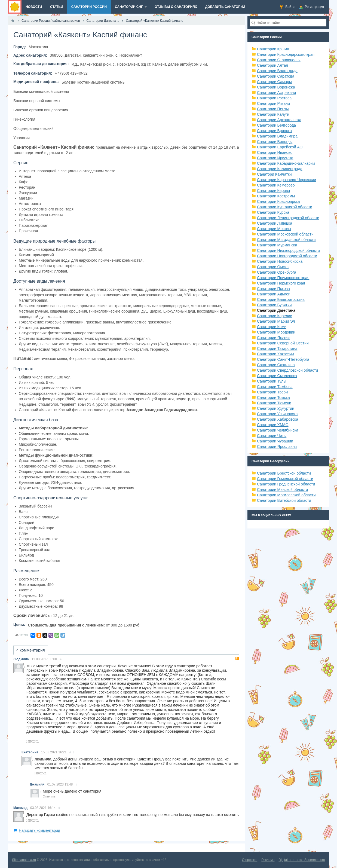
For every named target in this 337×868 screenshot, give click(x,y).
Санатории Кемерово (276, 185)
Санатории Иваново (275, 152)
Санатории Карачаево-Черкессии (287, 180)
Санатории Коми (272, 327)
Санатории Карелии (275, 316)
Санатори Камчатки (274, 174)
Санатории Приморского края (283, 278)
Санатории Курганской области (285, 207)
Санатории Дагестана (276, 310)
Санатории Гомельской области (285, 479)
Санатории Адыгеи (274, 294)
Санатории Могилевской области (286, 495)
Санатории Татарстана (277, 349)
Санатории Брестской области (284, 473)
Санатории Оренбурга (277, 272)
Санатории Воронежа (276, 87)
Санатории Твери (272, 392)
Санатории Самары (274, 82)
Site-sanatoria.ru (24, 860)
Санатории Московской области (285, 234)
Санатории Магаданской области (286, 240)
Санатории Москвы (274, 229)
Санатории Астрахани (276, 93)
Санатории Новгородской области (287, 256)
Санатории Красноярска (278, 201)
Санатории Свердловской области (287, 370)
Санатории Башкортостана (281, 299)
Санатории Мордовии (276, 332)
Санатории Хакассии (275, 354)
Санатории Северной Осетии (283, 343)
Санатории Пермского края (281, 283)
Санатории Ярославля (277, 447)
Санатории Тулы (272, 381)
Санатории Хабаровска (278, 419)
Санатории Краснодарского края (286, 54)
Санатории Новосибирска (280, 261)
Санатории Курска (273, 212)
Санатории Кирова (273, 191)
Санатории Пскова (273, 289)
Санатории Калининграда (280, 169)
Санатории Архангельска (279, 120)
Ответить (33, 741)
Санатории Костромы (276, 196)
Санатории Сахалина (276, 365)
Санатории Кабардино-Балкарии (286, 163)
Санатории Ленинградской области (288, 218)
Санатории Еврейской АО (280, 147)
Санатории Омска (273, 267)
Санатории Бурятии (274, 305)
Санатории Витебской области (284, 500)
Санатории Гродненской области (286, 484)
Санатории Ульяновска (277, 414)
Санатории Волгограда (277, 71)
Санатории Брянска (274, 131)
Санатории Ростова (274, 98)
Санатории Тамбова (275, 387)
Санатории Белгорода (276, 125)
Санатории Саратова (276, 76)
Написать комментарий (39, 830)
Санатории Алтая (272, 65)
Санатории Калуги (273, 114)
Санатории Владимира (277, 136)
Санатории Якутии (273, 338)
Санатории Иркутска (275, 158)
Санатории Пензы (273, 109)
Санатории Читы (272, 436)
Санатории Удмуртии (276, 408)
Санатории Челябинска (278, 430)
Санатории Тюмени (274, 403)
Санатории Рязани (273, 103)
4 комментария (31, 650)
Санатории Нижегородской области (288, 250)
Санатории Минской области (282, 490)
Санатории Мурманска (277, 245)
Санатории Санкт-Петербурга (283, 359)
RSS (237, 658)
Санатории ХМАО (273, 425)
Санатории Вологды (275, 142)
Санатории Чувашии (275, 441)
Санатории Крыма (273, 49)
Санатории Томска (273, 398)
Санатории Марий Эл (276, 321)
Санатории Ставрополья (279, 60)
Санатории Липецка (275, 223)
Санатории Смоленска (277, 376)
